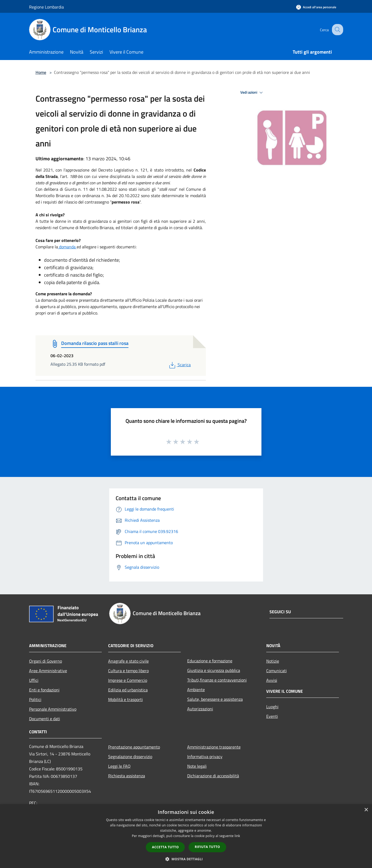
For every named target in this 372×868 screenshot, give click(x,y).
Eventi (272, 716)
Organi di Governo (46, 661)
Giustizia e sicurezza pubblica (214, 670)
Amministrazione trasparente (214, 747)
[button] (186, 859)
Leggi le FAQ (119, 766)
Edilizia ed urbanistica (128, 690)
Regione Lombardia (46, 7)
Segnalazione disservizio (130, 756)
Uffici (34, 680)
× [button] (366, 810)
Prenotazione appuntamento (134, 747)
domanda (67, 247)
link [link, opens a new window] (237, 836)
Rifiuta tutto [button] (207, 847)
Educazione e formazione (210, 661)
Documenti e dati (45, 719)
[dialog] (186, 836)
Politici (35, 699)
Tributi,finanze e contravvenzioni (217, 680)
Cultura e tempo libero (128, 671)
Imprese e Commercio (128, 680)
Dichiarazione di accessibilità (213, 776)
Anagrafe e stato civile (128, 661)
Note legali (197, 766)
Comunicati (277, 671)
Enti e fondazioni (44, 690)
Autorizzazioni (200, 709)
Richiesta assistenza (127, 776)
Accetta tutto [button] (165, 847)
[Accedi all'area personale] (316, 7)
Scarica (179, 365)
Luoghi (272, 707)
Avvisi (272, 680)
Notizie (273, 661)
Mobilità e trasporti (126, 699)
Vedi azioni (252, 93)
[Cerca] (337, 30)
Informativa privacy (205, 756)
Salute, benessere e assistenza (215, 699)
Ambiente (196, 690)
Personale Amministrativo (53, 709)
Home (41, 72)
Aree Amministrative (48, 671)
